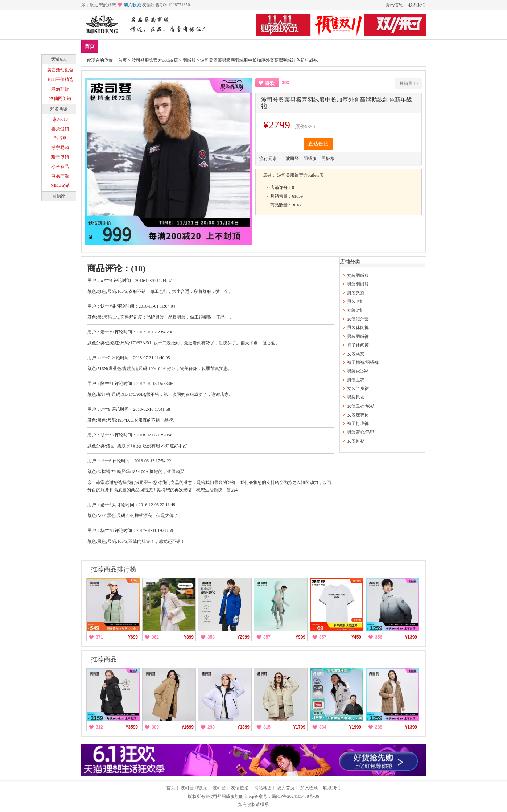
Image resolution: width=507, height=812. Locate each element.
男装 (151, 46)
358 (211, 637)
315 (267, 727)
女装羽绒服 (358, 275)
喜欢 (270, 83)
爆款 (130, 46)
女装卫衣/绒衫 (361, 406)
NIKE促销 (60, 185)
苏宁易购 (60, 148)
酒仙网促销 (60, 98)
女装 (173, 46)
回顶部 (59, 196)
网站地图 (263, 788)
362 (155, 637)
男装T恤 (355, 302)
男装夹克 (356, 293)
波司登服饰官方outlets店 (155, 60)
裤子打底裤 (358, 423)
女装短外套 (358, 319)
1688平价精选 (60, 79)
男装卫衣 (356, 380)
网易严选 (60, 176)
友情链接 (240, 788)
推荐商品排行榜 (114, 569)
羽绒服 (189, 60)
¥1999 (355, 727)
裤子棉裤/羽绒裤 (363, 362)
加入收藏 (132, 5)
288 (379, 727)
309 (155, 727)
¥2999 (244, 637)
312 (99, 727)
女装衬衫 (356, 441)
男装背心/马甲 (361, 432)
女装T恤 (355, 310)
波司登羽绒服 (194, 788)
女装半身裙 (358, 389)
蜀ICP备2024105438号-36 (295, 796)
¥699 (133, 637)
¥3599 (132, 727)
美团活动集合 (60, 70)
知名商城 (59, 109)
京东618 (60, 119)
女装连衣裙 (358, 415)
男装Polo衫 (358, 371)
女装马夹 (356, 354)
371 (99, 637)
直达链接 (318, 144)
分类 (194, 46)
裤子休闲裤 (358, 345)
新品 (108, 46)
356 (379, 637)
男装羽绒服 (358, 284)
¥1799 (299, 727)
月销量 (409, 83)
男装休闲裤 (358, 328)
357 (267, 637)
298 (211, 727)
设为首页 (286, 788)
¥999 (300, 637)
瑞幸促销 (60, 157)
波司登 (219, 788)
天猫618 (59, 59)
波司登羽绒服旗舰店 (228, 796)
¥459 (356, 637)
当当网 (60, 138)
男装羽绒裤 (358, 336)
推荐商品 (104, 659)
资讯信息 (394, 5)
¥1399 (411, 637)
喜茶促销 (60, 129)
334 (323, 727)
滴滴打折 (60, 89)
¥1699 (188, 727)
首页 (90, 46)
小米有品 (60, 167)
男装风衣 (356, 397)
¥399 (189, 637)
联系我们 (417, 5)
